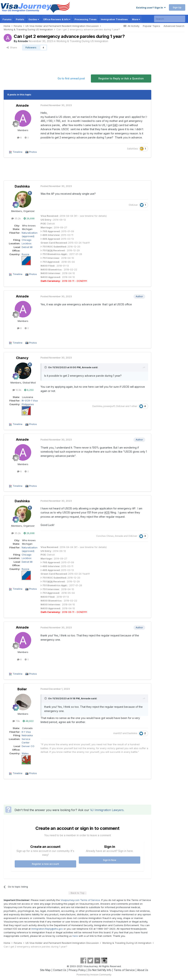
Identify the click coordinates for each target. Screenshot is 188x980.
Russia (25, 254)
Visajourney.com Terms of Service (80, 900)
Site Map (45, 970)
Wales (25, 753)
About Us (143, 970)
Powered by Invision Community (94, 975)
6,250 (29, 390)
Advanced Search (174, 26)
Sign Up (177, 7)
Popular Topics (151, 26)
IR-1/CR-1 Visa (30, 401)
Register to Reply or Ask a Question (121, 78)
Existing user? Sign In (151, 8)
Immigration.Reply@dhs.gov (47, 929)
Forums (7, 19)
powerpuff (109, 406)
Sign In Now (110, 860)
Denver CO (28, 746)
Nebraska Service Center (27, 739)
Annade (23, 41)
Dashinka (22, 186)
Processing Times (86, 19)
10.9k (17, 390)
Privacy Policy (77, 970)
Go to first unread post (71, 78)
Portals (20, 19)
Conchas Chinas (105, 536)
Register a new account (45, 864)
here (75, 936)
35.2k (16, 218)
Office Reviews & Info (57, 19)
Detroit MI (27, 247)
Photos (33, 152)
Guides (34, 19)
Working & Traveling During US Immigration (82, 41)
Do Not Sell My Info (100, 970)
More (136, 19)
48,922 (28, 721)
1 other (134, 406)
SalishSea (132, 149)
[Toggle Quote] (46, 367)
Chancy (22, 358)
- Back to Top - (78, 893)
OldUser (133, 205)
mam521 (118, 733)
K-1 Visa (26, 732)
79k (16, 721)
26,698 (29, 218)
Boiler (22, 689)
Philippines (28, 404)
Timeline (18, 152)
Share (12, 47)
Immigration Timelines (114, 19)
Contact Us (60, 970)
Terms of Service (124, 970)
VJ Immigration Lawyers (107, 810)
